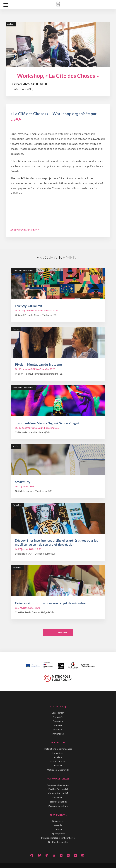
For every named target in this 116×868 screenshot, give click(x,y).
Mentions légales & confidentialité (58, 838)
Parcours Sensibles (58, 802)
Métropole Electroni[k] (58, 770)
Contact (58, 829)
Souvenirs (58, 721)
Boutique (58, 729)
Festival (58, 766)
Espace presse (58, 834)
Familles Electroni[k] (58, 789)
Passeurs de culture (58, 806)
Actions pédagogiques (58, 785)
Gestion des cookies (58, 842)
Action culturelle (58, 761)
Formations (58, 753)
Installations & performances (58, 749)
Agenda (58, 825)
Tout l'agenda (58, 632)
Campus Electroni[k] (58, 793)
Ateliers (58, 757)
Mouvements (58, 797)
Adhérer (58, 725)
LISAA (16, 119)
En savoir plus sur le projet (25, 230)
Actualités (58, 717)
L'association (58, 713)
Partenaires (58, 734)
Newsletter (58, 821)
